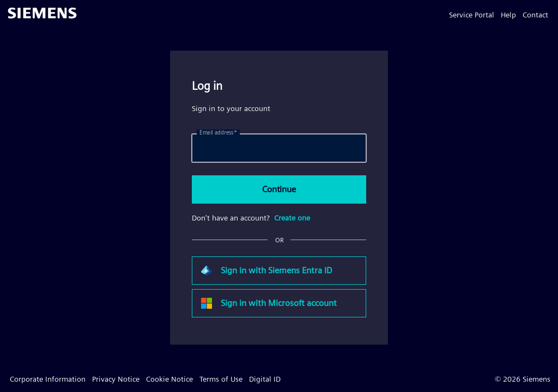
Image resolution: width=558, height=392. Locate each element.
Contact (535, 15)
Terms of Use (221, 379)
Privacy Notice (116, 379)
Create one (292, 218)
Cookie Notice (169, 379)
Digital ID (265, 379)
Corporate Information (48, 379)
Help (508, 15)
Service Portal (472, 15)
